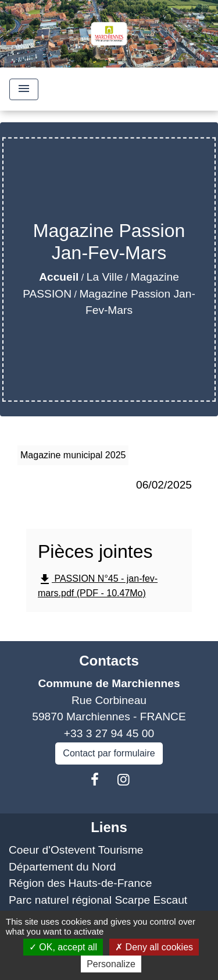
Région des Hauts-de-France (80, 883)
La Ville (105, 277)
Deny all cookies (154, 947)
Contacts (109, 661)
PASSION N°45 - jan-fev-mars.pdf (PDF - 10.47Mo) (98, 585)
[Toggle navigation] (24, 89)
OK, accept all (63, 947)
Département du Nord (62, 867)
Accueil (59, 277)
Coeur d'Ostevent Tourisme (76, 850)
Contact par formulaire (109, 753)
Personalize (111, 964)
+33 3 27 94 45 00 (109, 733)
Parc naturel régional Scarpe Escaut (98, 900)
